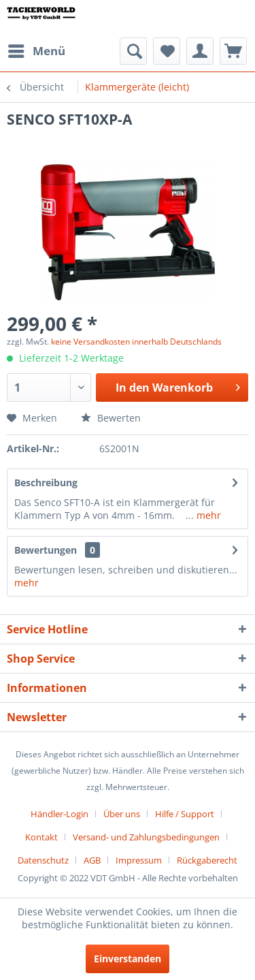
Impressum (139, 860)
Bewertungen (46, 550)
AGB (92, 860)
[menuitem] (36, 51)
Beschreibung (46, 483)
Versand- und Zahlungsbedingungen (146, 837)
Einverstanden (128, 959)
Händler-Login (60, 814)
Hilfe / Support (185, 814)
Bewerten (111, 418)
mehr (207, 515)
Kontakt (41, 837)
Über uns (122, 814)
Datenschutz (43, 860)
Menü (37, 49)
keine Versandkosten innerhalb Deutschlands (136, 342)
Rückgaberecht (207, 860)
